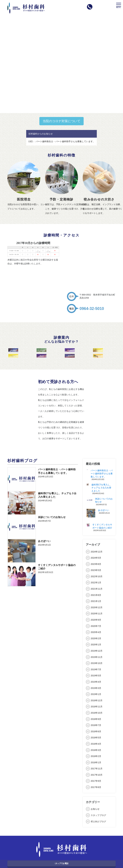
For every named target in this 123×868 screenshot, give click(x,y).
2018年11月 (97, 707)
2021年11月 (97, 589)
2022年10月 (97, 576)
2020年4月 (96, 632)
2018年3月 (96, 750)
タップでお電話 (61, 863)
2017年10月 (97, 775)
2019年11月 (97, 657)
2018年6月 (96, 731)
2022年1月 (96, 583)
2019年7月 (96, 669)
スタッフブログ (98, 815)
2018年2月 (96, 756)
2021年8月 (96, 595)
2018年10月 (97, 713)
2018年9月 (96, 719)
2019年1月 (96, 694)
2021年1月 (96, 601)
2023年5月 (96, 570)
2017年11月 (97, 769)
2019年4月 (96, 682)
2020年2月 (96, 638)
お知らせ (95, 809)
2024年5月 (96, 558)
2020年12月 (97, 607)
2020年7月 (96, 626)
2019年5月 (96, 676)
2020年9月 (96, 620)
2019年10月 (97, 663)
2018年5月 (96, 738)
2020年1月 (96, 645)
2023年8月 (96, 564)
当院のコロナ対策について (61, 121)
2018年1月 (96, 762)
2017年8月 (96, 787)
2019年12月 (97, 651)
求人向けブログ (98, 821)
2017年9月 (96, 781)
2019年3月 (96, 688)
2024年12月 (97, 552)
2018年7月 (96, 725)
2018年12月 (97, 700)
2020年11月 (97, 614)
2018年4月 (96, 744)
